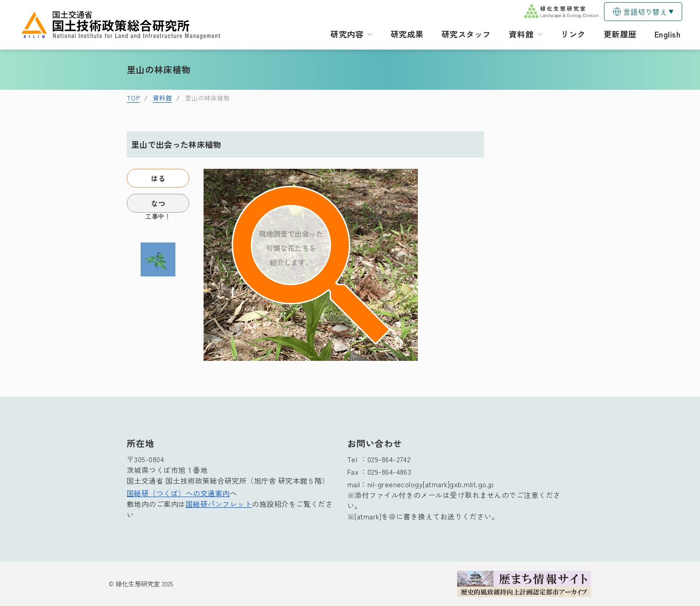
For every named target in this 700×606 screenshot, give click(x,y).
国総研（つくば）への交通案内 (178, 493)
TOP (133, 98)
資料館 (162, 98)
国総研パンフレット (219, 504)
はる (158, 178)
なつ (158, 203)
